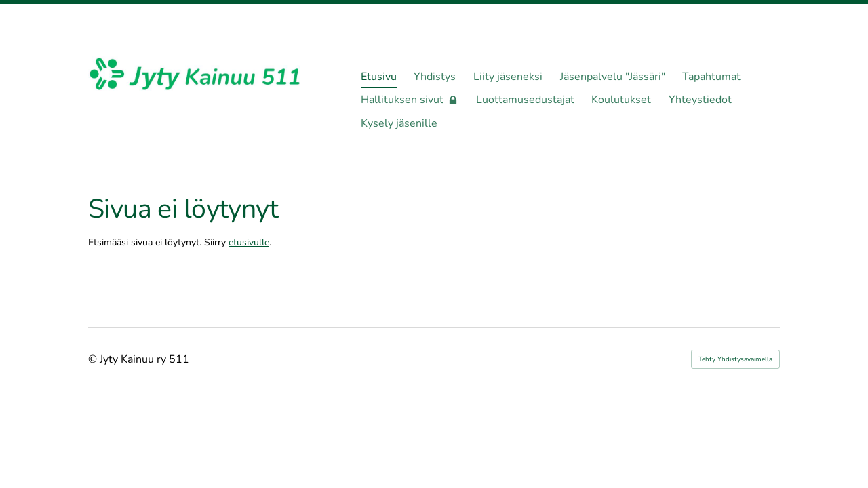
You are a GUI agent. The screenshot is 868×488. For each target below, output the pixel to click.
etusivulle (249, 242)
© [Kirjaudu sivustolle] (94, 359)
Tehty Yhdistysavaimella (735, 359)
